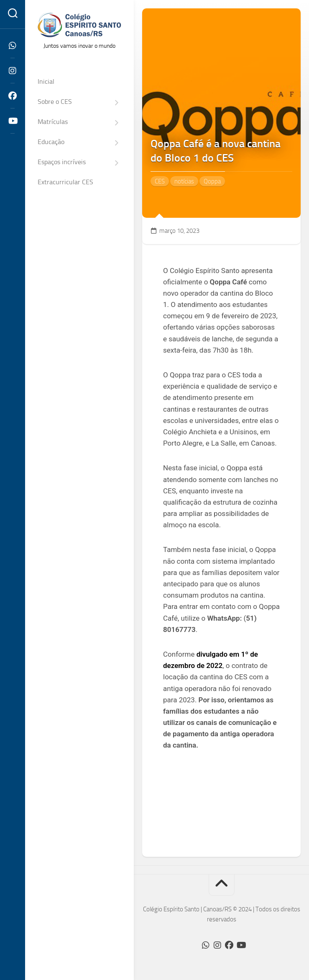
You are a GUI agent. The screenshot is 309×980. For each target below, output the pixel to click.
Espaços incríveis (62, 162)
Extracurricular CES (65, 182)
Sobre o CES (55, 102)
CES (160, 181)
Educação (51, 142)
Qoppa (212, 181)
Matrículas (53, 122)
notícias (184, 181)
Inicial (46, 81)
